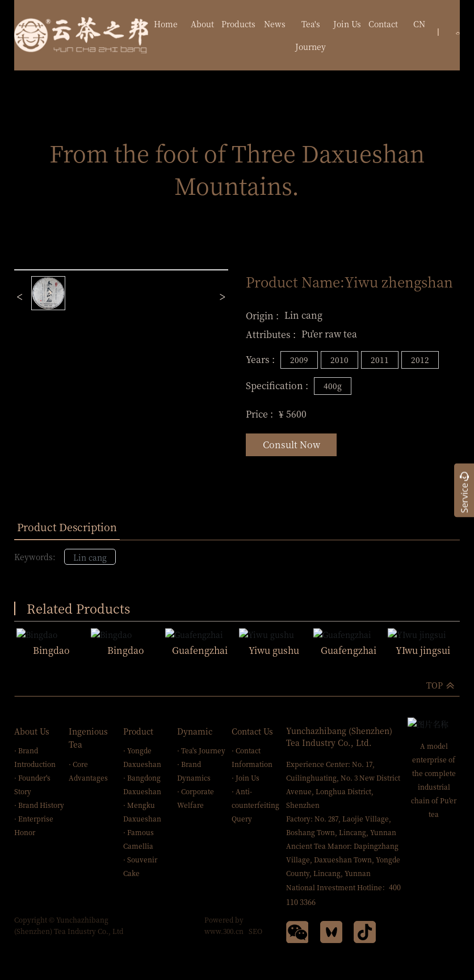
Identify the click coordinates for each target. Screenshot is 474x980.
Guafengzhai (200, 649)
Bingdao (51, 649)
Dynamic (195, 730)
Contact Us (252, 730)
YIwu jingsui (423, 649)
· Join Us (246, 777)
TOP (435, 684)
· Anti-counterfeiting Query (255, 804)
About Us (32, 730)
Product (138, 730)
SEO (255, 930)
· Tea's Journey (201, 750)
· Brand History (39, 804)
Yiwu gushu (274, 649)
